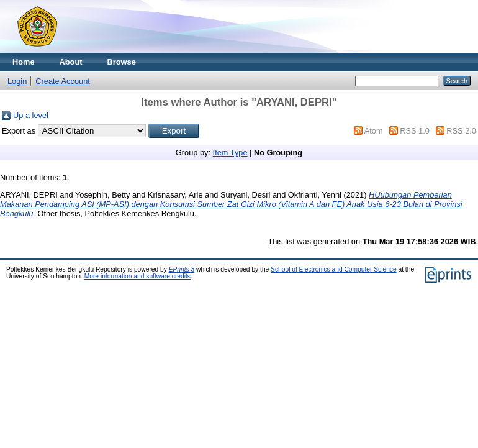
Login (17, 81)
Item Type (230, 153)
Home (24, 62)
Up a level (31, 115)
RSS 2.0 (461, 131)
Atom (374, 131)
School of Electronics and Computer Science (334, 269)
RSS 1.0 (415, 131)
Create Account (63, 81)
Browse (122, 62)
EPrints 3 (182, 269)
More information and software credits (138, 276)
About (71, 62)
